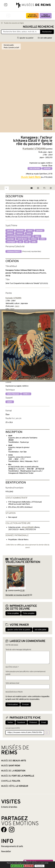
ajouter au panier (25, 38)
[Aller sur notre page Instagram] (12, 830)
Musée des (32, 16)
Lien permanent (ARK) (13, 728)
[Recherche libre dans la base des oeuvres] (21, 32)
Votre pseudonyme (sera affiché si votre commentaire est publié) (25, 673)
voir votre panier (45, 38)
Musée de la (13, 771)
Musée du (18, 776)
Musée (46, 16)
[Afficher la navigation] (6, 5)
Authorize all (17, 866)
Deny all (29, 866)
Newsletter (6, 852)
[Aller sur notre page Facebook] (4, 830)
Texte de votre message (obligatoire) (18, 650)
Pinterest (33, 723)
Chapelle (11, 781)
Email (44, 723)
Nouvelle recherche (38, 27)
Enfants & (9, 807)
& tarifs (12, 846)
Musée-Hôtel (15, 786)
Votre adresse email (12, 683)
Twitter (10, 723)
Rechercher (47, 32)
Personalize (39, 866)
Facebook (21, 723)
